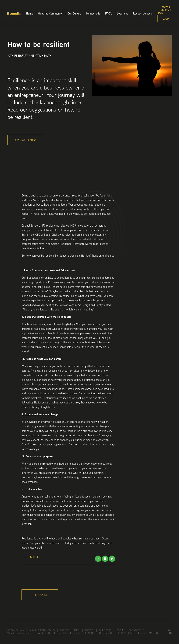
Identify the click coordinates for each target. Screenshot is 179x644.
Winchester (45, 633)
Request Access (142, 14)
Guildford (105, 630)
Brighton (63, 633)
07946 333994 (166, 8)
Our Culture (74, 14)
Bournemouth (108, 633)
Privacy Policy (47, 630)
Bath (77, 630)
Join (160, 13)
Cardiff (65, 630)
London (90, 633)
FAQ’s (109, 14)
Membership (93, 14)
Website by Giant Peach (19, 633)
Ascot (77, 633)
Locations (123, 14)
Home (30, 14)
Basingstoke (136, 630)
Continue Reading (26, 140)
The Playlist (40, 595)
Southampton (149, 633)
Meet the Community (50, 14)
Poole (120, 630)
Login (166, 19)
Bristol (90, 630)
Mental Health (41, 56)
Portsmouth (129, 633)
